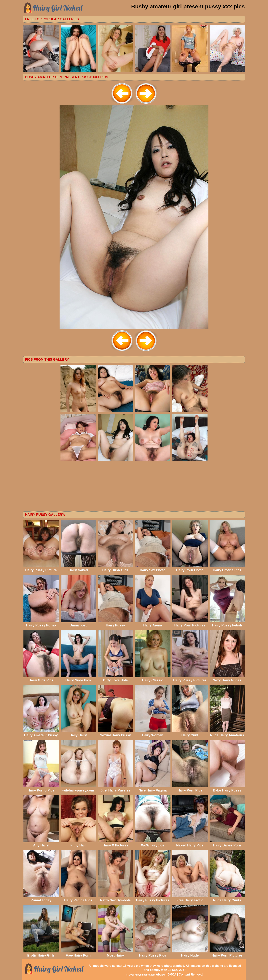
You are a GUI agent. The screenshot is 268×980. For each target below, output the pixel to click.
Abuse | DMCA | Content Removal (180, 975)
